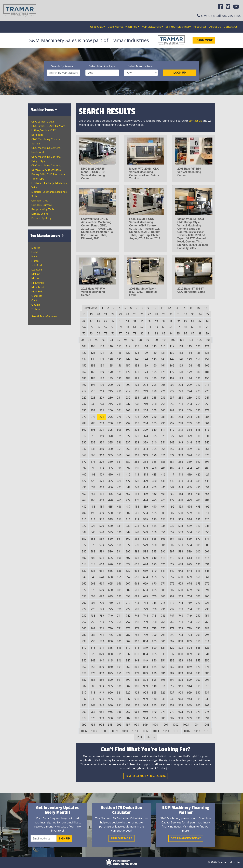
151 (207, 359)
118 (181, 346)
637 (128, 571)
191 (163, 378)
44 (142, 321)
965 (110, 712)
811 (207, 641)
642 (172, 571)
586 (207, 545)
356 (163, 449)
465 (198, 494)
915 (198, 686)
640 (154, 571)
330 (198, 436)
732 (172, 609)
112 (128, 346)
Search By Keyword (63, 66)
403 (181, 468)
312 (172, 430)
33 (193, 314)
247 (128, 404)
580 (154, 545)
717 (172, 603)
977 (84, 718)
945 (198, 699)
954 (146, 705)
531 (119, 526)
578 (137, 545)
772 (128, 628)
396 (119, 468)
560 (110, 539)
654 (146, 577)
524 (189, 519)
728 (137, 609)
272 (84, 417)
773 (137, 628)
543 (93, 532)
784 (102, 635)
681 (119, 590)
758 (137, 622)
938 (137, 699)
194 (189, 378)
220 (154, 391)
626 (163, 564)
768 (93, 628)
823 (181, 648)
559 (102, 539)
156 (119, 365)
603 (93, 558)
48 (171, 321)
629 (189, 564)
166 (207, 365)
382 (128, 462)
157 (128, 365)
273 (93, 417)
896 (163, 680)
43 (135, 321)
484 (102, 507)
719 (189, 603)
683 (137, 590)
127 (128, 353)
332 (84, 442)
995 (110, 725)
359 (189, 449)
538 (181, 526)
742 (128, 616)
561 (119, 539)
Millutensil (38, 283)
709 (102, 603)
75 (106, 333)
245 (110, 404)
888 (93, 680)
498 (93, 513)
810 (198, 641)
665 (110, 584)
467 (84, 500)
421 (207, 474)
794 (189, 635)
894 (146, 680)
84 (171, 333)
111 (119, 346)
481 (207, 500)
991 (207, 718)
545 (110, 532)
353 (137, 449)
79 (135, 333)
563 (137, 539)
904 (102, 686)
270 (198, 410)
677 (84, 590)
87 (193, 333)
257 (84, 410)
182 (84, 378)
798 (93, 641)
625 (154, 564)
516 (119, 519)
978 (93, 718)
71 (207, 327)
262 (128, 410)
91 (89, 340)
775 (154, 628)
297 (172, 423)
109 (102, 346)
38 (98, 321)
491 (163, 507)
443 (137, 487)
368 (137, 455)
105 (199, 340)
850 (154, 660)
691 (207, 590)
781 (207, 628)
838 (181, 654)
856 (207, 660)
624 (146, 564)
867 (172, 667)
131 (163, 353)
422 (84, 481)
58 (113, 327)
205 (154, 385)
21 (106, 314)
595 (154, 551)
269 (189, 410)
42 (127, 321)
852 (172, 660)
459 (146, 494)
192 (172, 378)
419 (189, 474)
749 (189, 616)
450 (198, 487)
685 (154, 590)
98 (140, 340)
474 (146, 500)
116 (163, 346)
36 (84, 321)
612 (172, 558)
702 (172, 596)
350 (110, 449)
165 (198, 365)
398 (137, 468)
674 (189, 584)
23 (120, 314)
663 (93, 584)
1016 (187, 731)
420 (198, 474)
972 (172, 712)
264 (146, 410)
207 (172, 385)
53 (207, 321)
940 (154, 699)
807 (172, 641)
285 (198, 417)
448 (181, 487)
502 (128, 513)
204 (146, 385)
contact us (195, 121)
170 (110, 372)
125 (110, 353)
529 (102, 526)
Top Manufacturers (48, 236)
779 (189, 628)
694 (102, 596)
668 (137, 584)
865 (154, 667)
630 (198, 564)
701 (163, 596)
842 (84, 660)
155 (110, 365)
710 (110, 603)
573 (93, 545)
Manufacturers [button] (151, 27)
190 (154, 378)
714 (146, 603)
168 (93, 372)
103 (182, 340)
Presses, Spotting (41, 218)
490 (154, 507)
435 (198, 481)
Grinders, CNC (40, 200)
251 (163, 404)
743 (137, 616)
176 (163, 372)
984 (146, 718)
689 (189, 590)
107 (84, 346)
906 (119, 686)
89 (207, 333)
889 (102, 680)
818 (137, 648)
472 (128, 500)
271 (207, 410)
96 (126, 340)
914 (189, 686)
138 (93, 359)
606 (119, 558)
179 (189, 372)
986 (163, 718)
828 (93, 654)
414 (146, 474)
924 (146, 693)
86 (185, 333)
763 (181, 622)
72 (84, 333)
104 (191, 340)
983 (137, 718)
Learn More (204, 40)
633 (93, 571)
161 (163, 365)
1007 (94, 731)
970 (154, 712)
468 (93, 500)
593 (137, 551)
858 (93, 667)
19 (91, 314)
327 (172, 436)
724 (102, 609)
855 (198, 660)
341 (163, 442)
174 (146, 372)
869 (189, 667)
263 (137, 410)
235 (154, 398)
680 (110, 590)
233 (137, 398)
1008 (104, 731)
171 (119, 372)
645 (198, 571)
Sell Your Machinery (178, 27)
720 (198, 603)
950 (110, 705)
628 (181, 564)
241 (207, 398)
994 (102, 725)
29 (164, 314)
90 (82, 340)
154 (102, 365)
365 (110, 455)
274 (102, 417)
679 (102, 590)
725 (110, 609)
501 (119, 513)
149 (189, 359)
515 (110, 519)
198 (93, 385)
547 (128, 532)
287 (84, 423)
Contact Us (231, 27)
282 (172, 417)
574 (102, 545)
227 (84, 398)
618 (93, 564)
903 (93, 686)
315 (198, 430)
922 (128, 693)
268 (181, 410)
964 (102, 712)
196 (207, 378)
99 (147, 340)
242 (84, 404)
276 (119, 417)
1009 (115, 731)
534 (146, 526)
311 (163, 430)
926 (163, 693)
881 (163, 673)
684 (146, 590)
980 (110, 718)
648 (93, 577)
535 (154, 526)
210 (198, 385)
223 (181, 391)
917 (84, 693)
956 (163, 705)
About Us (215, 27)
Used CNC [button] (96, 27)
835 (154, 654)
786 (119, 635)
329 (189, 436)
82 (156, 333)
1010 (125, 731)
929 (189, 693)
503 (137, 513)
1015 (176, 731)
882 (172, 673)
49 (178, 321)
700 (154, 596)
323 (137, 436)
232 (128, 398)
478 (181, 500)
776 (163, 628)
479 (189, 500)
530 (110, 526)
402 (172, 468)
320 (110, 436)
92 (97, 340)
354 (146, 449)
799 (102, 641)
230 (110, 398)
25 (135, 314)
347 (84, 449)
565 (154, 539)
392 (84, 468)
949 (102, 705)
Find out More (122, 838)
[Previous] (91, 308)
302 (84, 430)
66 (171, 327)
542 (84, 532)
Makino (36, 274)
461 (163, 494)
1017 (197, 731)
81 (149, 333)
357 (172, 449)
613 (181, 558)
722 (84, 609)
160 (154, 365)
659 (189, 577)
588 (93, 551)
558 (93, 539)
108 (93, 346)
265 (154, 410)
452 (84, 494)
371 (163, 455)
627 (172, 564)
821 (163, 648)
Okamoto (37, 296)
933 (93, 699)
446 (163, 487)
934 (102, 699)
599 (189, 551)
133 (181, 353)
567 (172, 539)
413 (137, 474)
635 (110, 571)
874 (102, 673)
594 (146, 551)
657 (172, 577)
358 (181, 449)
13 (177, 308)
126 (119, 353)
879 (146, 673)
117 (172, 346)
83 (164, 333)
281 (163, 417)
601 (207, 551)
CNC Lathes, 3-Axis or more (48, 126)
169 (102, 372)
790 (154, 635)
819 (146, 648)
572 (84, 545)
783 (93, 635)
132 (172, 353)
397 (128, 468)
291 (119, 423)
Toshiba (36, 309)
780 (198, 628)
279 (146, 417)
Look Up (180, 73)
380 (110, 462)
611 (163, 558)
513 (93, 519)
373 (181, 455)
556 (207, 532)
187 (128, 378)
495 (198, 507)
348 (93, 449)
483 (93, 507)
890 (110, 680)
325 (154, 436)
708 (93, 603)
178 (181, 372)
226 (207, 391)
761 (163, 622)
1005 (206, 725)
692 (84, 596)
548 (137, 532)
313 (181, 430)
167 (84, 372)
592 (128, 551)
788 (137, 635)
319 (102, 436)
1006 (84, 731)
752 (84, 622)
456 (119, 494)
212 (84, 391)
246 (119, 404)
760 (154, 622)
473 (137, 500)
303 (93, 430)
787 (128, 635)
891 (119, 680)
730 (154, 609)
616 (207, 558)
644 (189, 571)
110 (110, 346)
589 (102, 551)
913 (181, 686)
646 (207, 571)
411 (119, 474)
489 (146, 507)
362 (84, 455)
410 (110, 474)
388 (181, 462)
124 (102, 353)
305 (110, 430)
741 (119, 616)
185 (110, 378)
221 (163, 391)
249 (146, 404)
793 (181, 635)
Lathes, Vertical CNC (44, 130)
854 (189, 660)
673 (181, 584)
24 (127, 314)
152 (84, 365)
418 (181, 474)
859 (102, 667)
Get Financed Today (186, 838)
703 (181, 596)
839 (189, 654)
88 (200, 333)
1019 (139, 737)
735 (198, 609)
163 (181, 365)
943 (181, 699)
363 (93, 455)
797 (84, 641)
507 (172, 513)
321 (119, 436)
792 (172, 635)
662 (84, 584)
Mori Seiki (37, 291)
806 (163, 641)
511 (207, 513)
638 (137, 571)
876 (119, 673)
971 (163, 712)
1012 (145, 731)
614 (189, 558)
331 (207, 436)
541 (207, 526)
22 (113, 314)
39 (106, 321)
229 (102, 398)
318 (93, 436)
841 (207, 654)
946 (207, 699)
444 (146, 487)
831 (119, 654)
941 (163, 699)
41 (120, 321)
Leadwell (37, 269)
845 (110, 660)
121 (207, 346)
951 (119, 705)
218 (137, 391)
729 (146, 609)
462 (172, 494)
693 (93, 596)
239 (189, 398)
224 (189, 391)
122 (84, 353)
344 (189, 442)
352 (128, 449)
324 (146, 436)
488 (137, 507)
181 (207, 372)
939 (146, 699)
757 (128, 622)
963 (93, 712)
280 (154, 417)
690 (198, 590)
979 (102, 718)
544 (102, 532)
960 (198, 705)
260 (110, 410)
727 (128, 609)
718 (181, 603)
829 (102, 654)
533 (137, 526)
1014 (166, 731)
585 (198, 545)
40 (113, 321)
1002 (175, 725)
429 (146, 481)
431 (163, 481)
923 (137, 693)
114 (146, 346)
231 (119, 398)
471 (119, 500)
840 (198, 654)
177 (172, 372)
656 (163, 577)
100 (156, 340)
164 (189, 365)
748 (181, 616)
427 (128, 481)
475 (154, 500)
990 (198, 718)
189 (146, 378)
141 (119, 359)
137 (84, 359)
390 (198, 462)
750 (198, 616)
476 (163, 500)
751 (207, 616)
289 (102, 423)
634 (102, 571)
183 (93, 378)
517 (128, 519)
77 (120, 333)
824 (189, 648)
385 (154, 462)
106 (208, 340)
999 (145, 725)
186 (119, 378)
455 (110, 494)
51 (193, 321)
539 (189, 526)
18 (84, 314)
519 (146, 519)
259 (102, 410)
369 (146, 455)
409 (102, 474)
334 (102, 442)
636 (119, 571)
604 (102, 558)
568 (181, 539)
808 (181, 641)
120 (198, 346)
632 (84, 571)
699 (146, 596)
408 (93, 474)
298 (181, 423)
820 (154, 648)
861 (119, 667)
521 (163, 519)
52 (200, 321)
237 (172, 398)
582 (172, 545)
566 (163, 539)
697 (128, 596)
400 (154, 468)
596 (163, 551)
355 (154, 449)
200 (110, 385)
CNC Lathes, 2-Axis (43, 121)
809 (189, 641)
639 (146, 571)
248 (137, 404)
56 (98, 327)
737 (84, 616)
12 (169, 308)
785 (110, 635)
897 (172, 680)
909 (146, 686)
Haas (34, 256)
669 (146, 584)
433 (181, 481)
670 (154, 584)
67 (178, 327)
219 (146, 391)
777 (172, 628)
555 (198, 532)
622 (128, 564)
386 (163, 462)
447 (172, 487)
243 (93, 404)
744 (146, 616)
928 (181, 693)
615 (198, 558)
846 (119, 660)
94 (111, 340)
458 (137, 494)
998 (137, 725)
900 (198, 680)
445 (154, 487)
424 (102, 481)
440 (110, 487)
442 (128, 487)
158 (137, 365)
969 (146, 712)
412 (128, 474)
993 (93, 725)
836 (163, 654)
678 (93, 590)
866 (163, 667)
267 (172, 410)
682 (128, 590)
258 (93, 410)
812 (84, 648)
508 (181, 513)
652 (128, 577)
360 (198, 449)
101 (164, 340)
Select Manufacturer (141, 66)
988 (181, 718)
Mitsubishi (38, 287)
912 (172, 686)
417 (172, 474)
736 (207, 609)
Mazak (35, 278)
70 (200, 327)
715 (154, 603)
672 (172, 584)
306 (119, 430)
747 (172, 616)
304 (102, 430)
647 (84, 577)
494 (189, 507)
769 (102, 628)
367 (128, 455)
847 (128, 660)
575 (110, 545)
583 (181, 545)
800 (110, 641)
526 (207, 519)
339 (146, 442)
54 (84, 327)
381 (119, 462)
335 (110, 442)
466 (207, 494)
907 (128, 686)
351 (119, 449)
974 (189, 712)
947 (84, 705)
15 (191, 308)
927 (172, 693)
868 (181, 667)
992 (84, 725)
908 (137, 686)
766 (207, 622)
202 (128, 385)
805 (154, 641)
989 (189, 718)
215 (110, 391)
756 (119, 622)
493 (181, 507)
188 (137, 378)
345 (198, 442)
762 (172, 622)
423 (93, 481)
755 (110, 622)
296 (163, 423)
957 (172, 705)
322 (128, 436)
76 (113, 333)
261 (119, 410)
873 (93, 673)
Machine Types (44, 110)
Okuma (36, 304)
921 (119, 693)
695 (110, 596)
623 (137, 564)
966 (119, 712)
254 (189, 404)
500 (110, 513)
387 (172, 462)
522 (172, 519)
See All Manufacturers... (45, 316)
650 (110, 577)
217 (128, 391)
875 (110, 673)
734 (189, 609)
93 (104, 340)
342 (172, 442)
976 (207, 712)
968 (137, 712)
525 (198, 519)
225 (198, 391)
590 (110, 551)
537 (172, 526)
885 (198, 673)
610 (154, 558)
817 (128, 648)
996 (119, 725)
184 (102, 378)
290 (110, 423)
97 (133, 340)
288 (93, 423)
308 (137, 430)
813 (93, 648)
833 (137, 654)
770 (110, 628)
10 (155, 308)
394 (102, 468)
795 (198, 635)
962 (84, 712)
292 (128, 423)
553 (181, 532)
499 (102, 513)
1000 (155, 725)
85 (178, 333)
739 (102, 616)
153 (93, 365)
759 (146, 622)
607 (128, 558)
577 (128, 545)
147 (172, 359)
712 (128, 603)
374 (189, 455)
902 (84, 686)
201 (119, 385)
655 (154, 577)
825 (198, 648)
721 (207, 603)
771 (119, 628)
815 (110, 648)
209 (189, 385)
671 (163, 584)
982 (128, 718)
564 (146, 539)
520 (154, 519)
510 (198, 513)
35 (207, 314)
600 (198, 551)
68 (185, 327)
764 (189, 622)
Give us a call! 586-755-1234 (145, 776)
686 (163, 590)
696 (119, 596)
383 (137, 462)
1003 (186, 725)
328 (181, 436)
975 (198, 712)
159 (146, 365)
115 (154, 346)
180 (198, 372)
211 (207, 385)
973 (181, 712)
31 (178, 314)
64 (156, 327)
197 (84, 385)
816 (119, 648)
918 (93, 693)
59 (120, 327)
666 (119, 584)
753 (93, 622)
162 (172, 365)
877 (128, 673)
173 (137, 372)
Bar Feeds (37, 135)
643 (181, 571)
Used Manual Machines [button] (122, 27)
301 (207, 423)
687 (172, 590)
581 (163, 545)
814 (102, 648)
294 (146, 423)
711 (119, 603)
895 (154, 680)
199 (102, 385)
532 (128, 526)
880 (154, 673)
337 (128, 442)
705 (198, 596)
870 (198, 667)
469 (102, 500)
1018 (207, 731)
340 (154, 442)
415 (154, 474)
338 (137, 442)
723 (93, 609)
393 (93, 468)
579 (146, 545)
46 (156, 321)
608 (137, 558)
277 (128, 417)
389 (189, 462)
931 (207, 693)
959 (189, 705)
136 (207, 353)
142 (128, 359)
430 (154, 481)
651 (119, 577)
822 (172, 648)
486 (119, 507)
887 (84, 680)
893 (137, 680)
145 (154, 359)
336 (119, 442)
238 (181, 398)
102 (173, 340)
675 (198, 584)
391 (207, 462)
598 (181, 551)
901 (207, 680)
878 (137, 673)
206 (163, 385)
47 (164, 321)
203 (137, 385)
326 (163, 436)
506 (163, 513)
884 (189, 673)
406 (207, 468)
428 (137, 481)
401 (163, 468)
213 (93, 391)
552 (172, 532)
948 (93, 705)
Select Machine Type (102, 66)
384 (146, 462)
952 (128, 705)
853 (181, 660)
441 (119, 487)
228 (93, 398)
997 (128, 725)
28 (156, 314)
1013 (156, 731)
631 (207, 564)
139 (102, 359)
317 (84, 436)
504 (146, 513)
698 (137, 596)
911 (163, 686)
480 (198, 500)
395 (110, 468)
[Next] (151, 737)
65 (164, 327)
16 (198, 308)
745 (154, 616)
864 (146, 667)
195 (198, 378)
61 (135, 327)
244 (102, 404)
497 (84, 513)
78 (127, 333)
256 (207, 404)
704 (189, 596)
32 (185, 314)
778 (181, 628)
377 (84, 462)
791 (163, 635)
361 (207, 449)
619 (102, 564)
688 (181, 590)
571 (207, 539)
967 (128, 712)
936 (119, 699)
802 (128, 641)
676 (207, 584)
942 (172, 699)
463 (181, 494)
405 (198, 468)
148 (181, 359)
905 (110, 686)
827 (84, 654)
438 (93, 487)
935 (110, 699)
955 (154, 705)
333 (93, 442)
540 (198, 526)
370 (154, 455)
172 (128, 372)
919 (102, 693)
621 (119, 564)
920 (110, 693)
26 (142, 314)
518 (137, 519)
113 (137, 346)
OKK (34, 300)
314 (189, 430)
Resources (200, 27)
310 (154, 430)
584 (189, 545)
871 (207, 667)
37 (91, 321)
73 (91, 333)
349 (102, 449)
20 (98, 314)
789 (146, 635)
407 (84, 474)
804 (146, 641)
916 (207, 686)
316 (207, 430)
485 (110, 507)
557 (84, 539)
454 (102, 494)
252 (172, 404)
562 (128, 539)
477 (172, 500)
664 (102, 584)
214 (102, 391)
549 (146, 532)
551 (163, 532)
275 (110, 417)
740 (110, 616)
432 (172, 481)
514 (102, 519)
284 (189, 417)
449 (189, 487)
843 (93, 660)
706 (207, 596)
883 (181, 673)
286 (207, 417)
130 (154, 353)
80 (142, 333)
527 (84, 526)
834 (146, 654)
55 (91, 327)
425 (110, 481)
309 (146, 430)
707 (84, 603)
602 (84, 558)
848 (137, 660)
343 (181, 442)
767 (84, 628)
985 (154, 718)
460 (154, 494)
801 (119, 641)
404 (189, 468)
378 (93, 462)
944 (189, 699)
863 (137, 667)
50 (185, 321)
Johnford (37, 265)
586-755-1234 (231, 16)
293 (137, 423)
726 (119, 609)
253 (181, 404)
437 (84, 487)
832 (128, 654)
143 (137, 359)
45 (149, 321)
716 (163, 603)
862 (128, 667)
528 (93, 526)
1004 (196, 725)
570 (198, 539)
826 (207, 648)
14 (184, 308)
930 (198, 693)
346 (207, 442)
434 (189, 481)
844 (102, 660)
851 (163, 660)
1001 (165, 725)
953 (137, 705)
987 (172, 718)
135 (198, 353)
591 (119, 551)
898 (181, 680)
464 (189, 494)
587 (84, 551)
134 (189, 353)
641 (163, 571)
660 (198, 577)
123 (93, 353)
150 (198, 359)
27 (149, 314)
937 (128, 699)
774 (146, 628)
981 (119, 718)
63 (149, 327)
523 (181, 519)
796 (207, 635)
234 (146, 398)
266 (163, 410)
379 (102, 462)
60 (127, 327)
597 (172, 551)
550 (154, 532)
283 (181, 417)
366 (119, 455)
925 (154, 693)
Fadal (35, 252)
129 (146, 353)
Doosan (36, 247)
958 (181, 705)
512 (84, 519)
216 (119, 391)
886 (207, 673)
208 (181, 385)
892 (128, 680)
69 (193, 327)
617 (84, 564)
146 (163, 359)
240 (198, 398)
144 (146, 359)
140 (110, 359)
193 (181, 378)
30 (171, 314)
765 (198, 622)
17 (206, 308)
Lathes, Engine (40, 214)
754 (102, 622)
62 (142, 327)
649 (102, 577)
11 (162, 308)
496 (207, 507)
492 (172, 507)
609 (146, 558)
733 (181, 609)
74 (98, 333)
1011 (135, 731)
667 (128, 584)
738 (93, 616)
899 (189, 680)
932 (84, 699)
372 (172, 455)
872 (84, 673)
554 (189, 532)
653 (137, 577)
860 (110, 667)
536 (163, 526)
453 (93, 494)
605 (110, 558)
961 (207, 705)
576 (119, 545)
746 (163, 616)
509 (189, 513)
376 (207, 455)
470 (110, 500)
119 (189, 346)
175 (154, 372)
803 (137, 641)
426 (119, 481)
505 (154, 513)
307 (128, 430)
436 (207, 481)
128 (137, 353)
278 (137, 417)
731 (163, 609)
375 (198, 455)
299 (189, 423)
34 (200, 314)
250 (154, 404)
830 (110, 654)
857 (84, 667)
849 (146, 660)
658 (181, 577)
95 (118, 340)
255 (198, 404)
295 (154, 423)
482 (84, 507)
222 (172, 391)
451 (207, 487)
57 (106, 327)
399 (146, 468)
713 (137, 603)
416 (163, 474)
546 (119, 532)
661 (207, 577)
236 (163, 398)
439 (102, 487)
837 (172, 654)
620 (110, 564)
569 (189, 539)
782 (84, 635)
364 (102, 455)
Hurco (35, 261)
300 (198, 423)
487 (128, 507)
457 (128, 494)
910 (154, 686)
